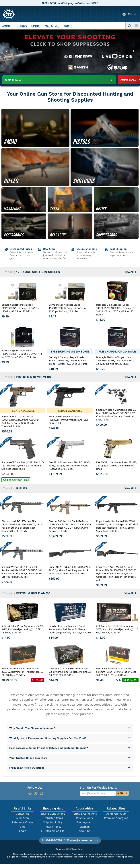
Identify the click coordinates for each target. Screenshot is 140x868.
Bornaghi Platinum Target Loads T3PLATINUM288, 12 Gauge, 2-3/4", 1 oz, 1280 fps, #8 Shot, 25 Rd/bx (116, 361)
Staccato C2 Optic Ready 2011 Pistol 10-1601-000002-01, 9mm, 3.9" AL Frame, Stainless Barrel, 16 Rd (23, 466)
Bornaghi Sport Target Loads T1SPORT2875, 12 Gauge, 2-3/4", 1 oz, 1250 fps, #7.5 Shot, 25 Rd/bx (21, 308)
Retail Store (23, 822)
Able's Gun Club (116, 818)
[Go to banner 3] (70, 70)
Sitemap (85, 831)
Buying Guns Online (53, 818)
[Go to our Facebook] (30, 797)
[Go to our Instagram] (42, 797)
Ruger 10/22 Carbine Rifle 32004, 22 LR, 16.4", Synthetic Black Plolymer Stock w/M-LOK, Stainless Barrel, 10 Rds (70, 571)
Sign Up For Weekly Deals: (98, 792)
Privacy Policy (85, 822)
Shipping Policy (53, 826)
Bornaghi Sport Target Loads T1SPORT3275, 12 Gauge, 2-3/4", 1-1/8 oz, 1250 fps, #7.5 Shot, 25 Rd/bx (22, 354)
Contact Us (23, 818)
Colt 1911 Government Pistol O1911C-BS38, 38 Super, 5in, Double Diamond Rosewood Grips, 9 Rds (69, 466)
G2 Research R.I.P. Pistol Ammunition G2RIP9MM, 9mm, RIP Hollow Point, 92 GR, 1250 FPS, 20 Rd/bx (70, 672)
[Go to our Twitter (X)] (36, 797)
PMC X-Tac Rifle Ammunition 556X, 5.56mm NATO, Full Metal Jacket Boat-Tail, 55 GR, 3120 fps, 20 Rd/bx (116, 672)
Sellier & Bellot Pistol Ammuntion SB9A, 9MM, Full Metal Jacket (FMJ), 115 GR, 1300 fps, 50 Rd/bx (23, 630)
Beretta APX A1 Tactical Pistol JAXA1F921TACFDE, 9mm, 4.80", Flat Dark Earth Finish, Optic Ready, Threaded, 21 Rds (20, 422)
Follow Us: (35, 792)
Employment (85, 826)
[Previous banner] (7, 51)
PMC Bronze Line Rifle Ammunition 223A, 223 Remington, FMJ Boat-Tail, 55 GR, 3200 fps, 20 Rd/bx (22, 672)
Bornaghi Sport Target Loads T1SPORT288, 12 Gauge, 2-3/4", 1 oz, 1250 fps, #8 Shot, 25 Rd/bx (68, 308)
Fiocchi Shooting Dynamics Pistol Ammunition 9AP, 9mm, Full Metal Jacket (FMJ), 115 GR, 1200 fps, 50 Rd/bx (70, 630)
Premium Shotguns (116, 822)
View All (131, 272)
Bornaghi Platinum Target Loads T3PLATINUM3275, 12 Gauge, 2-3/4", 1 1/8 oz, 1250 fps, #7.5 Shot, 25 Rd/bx (69, 361)
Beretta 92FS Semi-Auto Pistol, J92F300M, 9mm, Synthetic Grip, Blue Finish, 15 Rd (69, 420)
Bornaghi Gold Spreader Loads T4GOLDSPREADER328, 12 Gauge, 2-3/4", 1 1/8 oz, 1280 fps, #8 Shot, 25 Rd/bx (115, 310)
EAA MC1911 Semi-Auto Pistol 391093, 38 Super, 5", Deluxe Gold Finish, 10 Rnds (117, 466)
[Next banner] (133, 51)
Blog (23, 831)
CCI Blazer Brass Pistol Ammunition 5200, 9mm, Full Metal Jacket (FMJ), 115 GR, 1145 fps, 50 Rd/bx (117, 630)
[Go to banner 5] (84, 70)
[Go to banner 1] (56, 70)
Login (23, 835)
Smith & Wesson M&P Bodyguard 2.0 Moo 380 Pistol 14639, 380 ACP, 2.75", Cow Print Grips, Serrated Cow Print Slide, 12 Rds (116, 415)
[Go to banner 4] (77, 70)
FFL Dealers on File (53, 835)
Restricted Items (53, 822)
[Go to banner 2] (63, 70)
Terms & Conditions (85, 818)
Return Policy (53, 831)
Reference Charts (23, 826)
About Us (85, 835)
